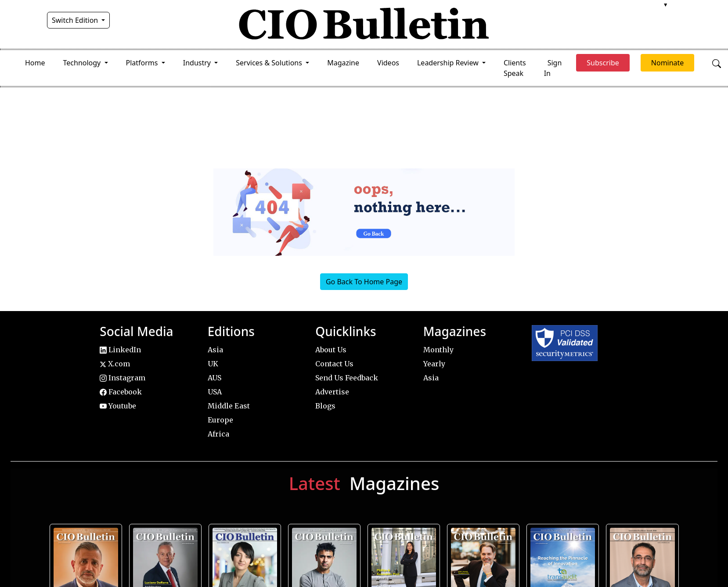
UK (213, 364)
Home (35, 63)
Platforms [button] (143, 63)
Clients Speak (515, 68)
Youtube (118, 406)
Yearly (434, 364)
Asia (215, 350)
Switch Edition (76, 20)
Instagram (123, 378)
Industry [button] (198, 63)
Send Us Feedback (347, 378)
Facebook (121, 392)
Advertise (332, 392)
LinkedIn (120, 350)
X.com (115, 364)
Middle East (229, 406)
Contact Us (334, 364)
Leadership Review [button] (449, 63)
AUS (214, 378)
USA (215, 392)
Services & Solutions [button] (270, 63)
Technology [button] (83, 63)
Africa (218, 434)
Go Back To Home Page (364, 282)
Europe (220, 420)
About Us (331, 350)
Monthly (438, 350)
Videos (388, 63)
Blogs (325, 406)
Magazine (343, 63)
